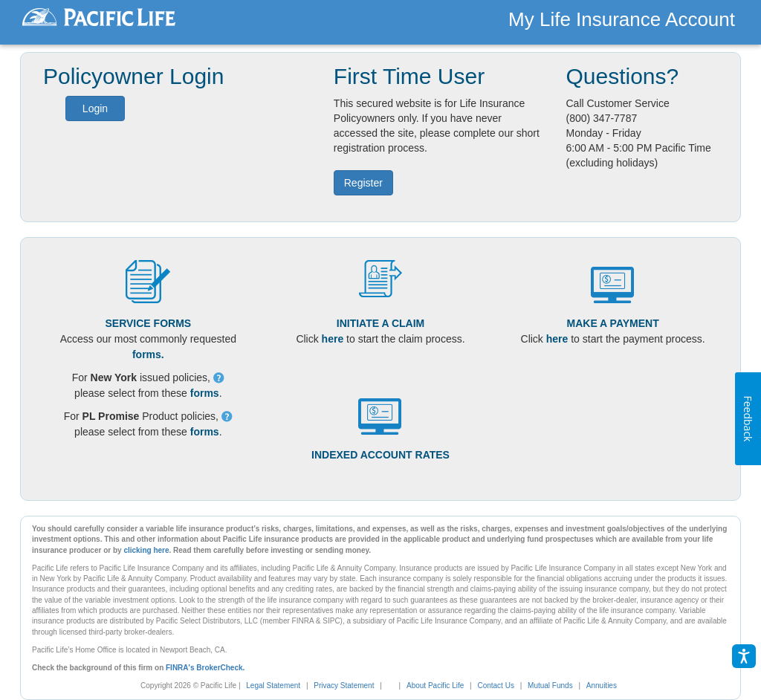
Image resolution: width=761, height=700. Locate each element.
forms (205, 393)
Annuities (602, 686)
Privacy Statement (344, 686)
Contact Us (495, 686)
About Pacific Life (435, 686)
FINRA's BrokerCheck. (205, 668)
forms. (148, 354)
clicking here (146, 550)
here (333, 339)
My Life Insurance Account (622, 19)
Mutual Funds (550, 686)
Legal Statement (273, 686)
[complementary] (388, 686)
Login (95, 108)
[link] (395, 686)
